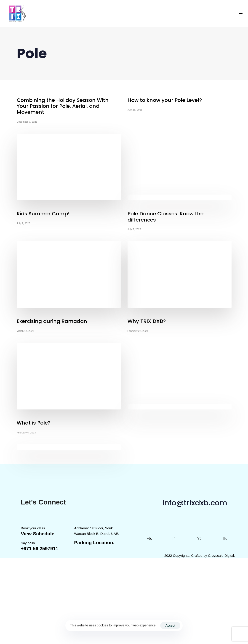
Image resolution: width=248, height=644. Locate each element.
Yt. (199, 538)
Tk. (225, 538)
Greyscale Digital (221, 556)
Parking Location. (94, 542)
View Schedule (38, 534)
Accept (170, 626)
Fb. (149, 538)
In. (174, 538)
